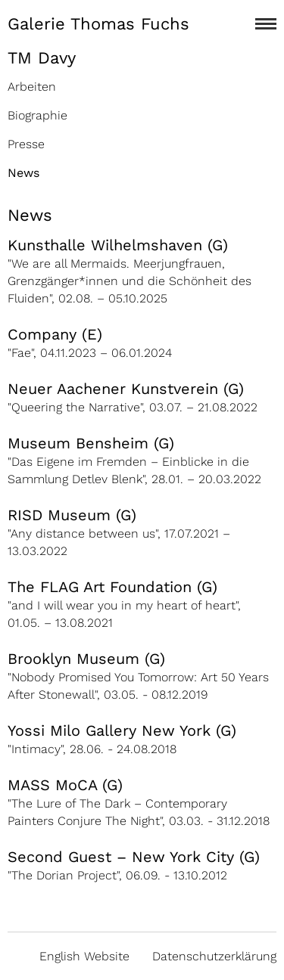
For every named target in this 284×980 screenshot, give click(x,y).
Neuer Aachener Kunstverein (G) (126, 389)
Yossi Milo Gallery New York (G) (122, 730)
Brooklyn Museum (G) (86, 659)
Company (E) (55, 334)
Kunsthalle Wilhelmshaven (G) (118, 245)
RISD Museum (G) (72, 515)
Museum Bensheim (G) (91, 443)
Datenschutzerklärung (214, 956)
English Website (84, 956)
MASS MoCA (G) (65, 785)
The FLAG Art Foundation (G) (112, 587)
